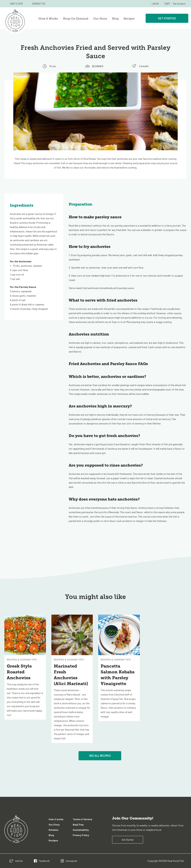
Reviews (53, 830)
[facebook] (42, 861)
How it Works (48, 19)
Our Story (100, 19)
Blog (115, 19)
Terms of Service (82, 819)
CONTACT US (39, 4)
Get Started (167, 18)
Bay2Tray (78, 824)
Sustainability (81, 830)
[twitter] (16, 861)
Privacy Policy (81, 835)
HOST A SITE (16, 4)
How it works (56, 819)
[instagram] (69, 861)
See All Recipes (100, 756)
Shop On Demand (76, 19)
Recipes (129, 19)
